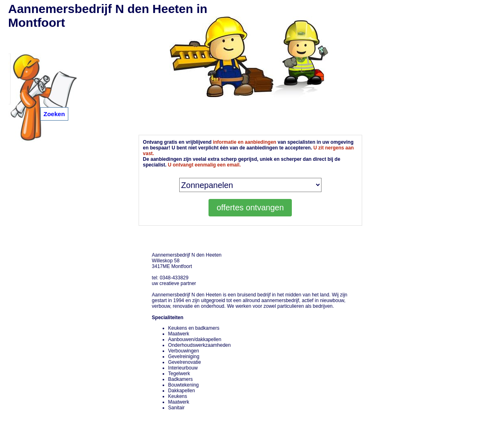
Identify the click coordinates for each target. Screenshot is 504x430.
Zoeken (54, 114)
